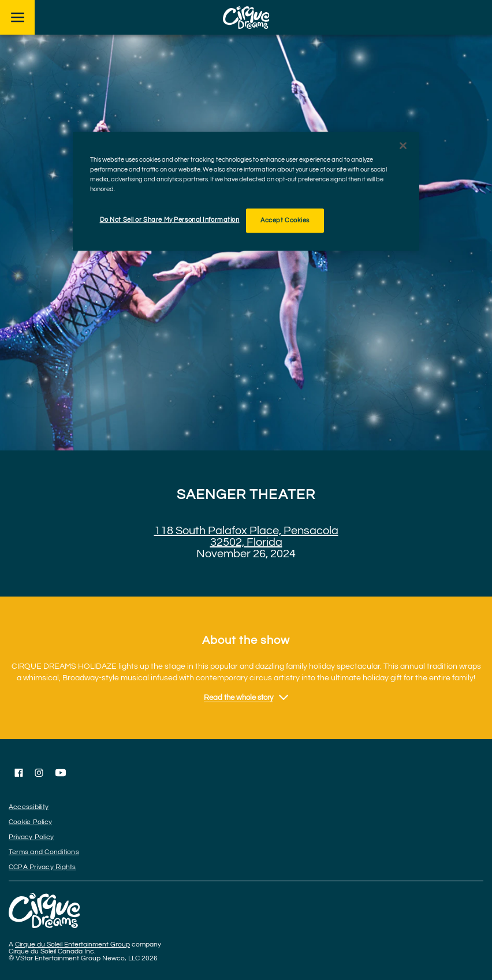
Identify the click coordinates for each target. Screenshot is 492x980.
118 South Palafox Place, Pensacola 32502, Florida (246, 536)
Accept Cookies (285, 220)
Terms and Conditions (44, 852)
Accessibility (29, 807)
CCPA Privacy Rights (42, 867)
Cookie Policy (30, 822)
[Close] (403, 146)
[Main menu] (17, 17)
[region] (246, 191)
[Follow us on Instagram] (39, 773)
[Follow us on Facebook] (19, 773)
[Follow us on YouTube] (61, 773)
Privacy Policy (31, 837)
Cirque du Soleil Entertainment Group (72, 944)
